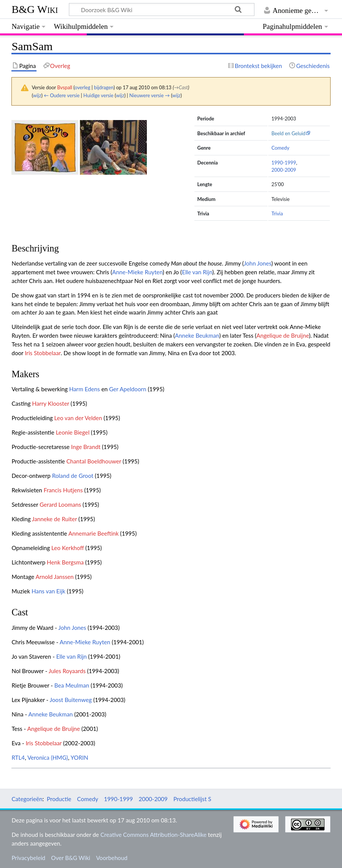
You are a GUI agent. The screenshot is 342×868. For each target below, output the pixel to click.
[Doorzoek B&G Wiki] (161, 9)
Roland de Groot (73, 476)
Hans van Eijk (49, 591)
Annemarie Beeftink (94, 533)
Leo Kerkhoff (68, 548)
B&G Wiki (35, 9)
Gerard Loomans (60, 504)
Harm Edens (85, 389)
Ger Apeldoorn (128, 389)
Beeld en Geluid (288, 133)
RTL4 (18, 757)
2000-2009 (284, 170)
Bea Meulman (72, 685)
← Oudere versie (62, 95)
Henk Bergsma (65, 562)
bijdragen (104, 87)
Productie (59, 799)
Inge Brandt (86, 447)
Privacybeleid (28, 858)
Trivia (277, 213)
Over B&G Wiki (71, 858)
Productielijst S (192, 799)
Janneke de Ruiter (54, 519)
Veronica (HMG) (48, 757)
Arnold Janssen (54, 577)
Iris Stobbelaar (43, 353)
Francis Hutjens (63, 490)
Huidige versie (98, 95)
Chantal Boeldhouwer (94, 461)
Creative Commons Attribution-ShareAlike (154, 835)
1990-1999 (284, 163)
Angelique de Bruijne (283, 335)
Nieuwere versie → (150, 95)
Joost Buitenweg (71, 700)
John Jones (258, 263)
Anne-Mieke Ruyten (138, 272)
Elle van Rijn (197, 272)
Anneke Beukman (197, 335)
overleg (82, 87)
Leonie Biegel (73, 432)
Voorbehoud (111, 858)
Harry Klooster (50, 403)
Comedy (280, 148)
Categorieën (27, 799)
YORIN (79, 757)
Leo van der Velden (78, 418)
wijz (37, 95)
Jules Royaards (67, 671)
